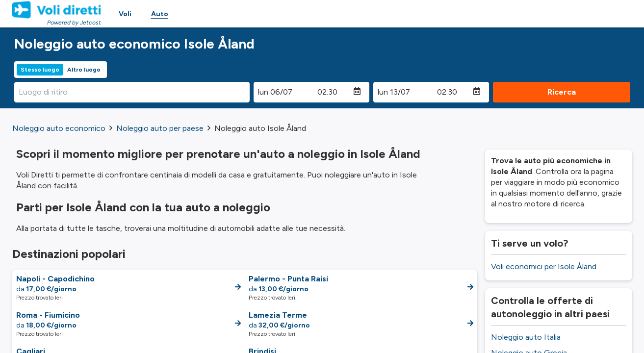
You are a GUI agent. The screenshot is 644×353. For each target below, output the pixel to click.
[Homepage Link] (57, 10)
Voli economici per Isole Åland (544, 266)
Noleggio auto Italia (526, 337)
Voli (125, 14)
